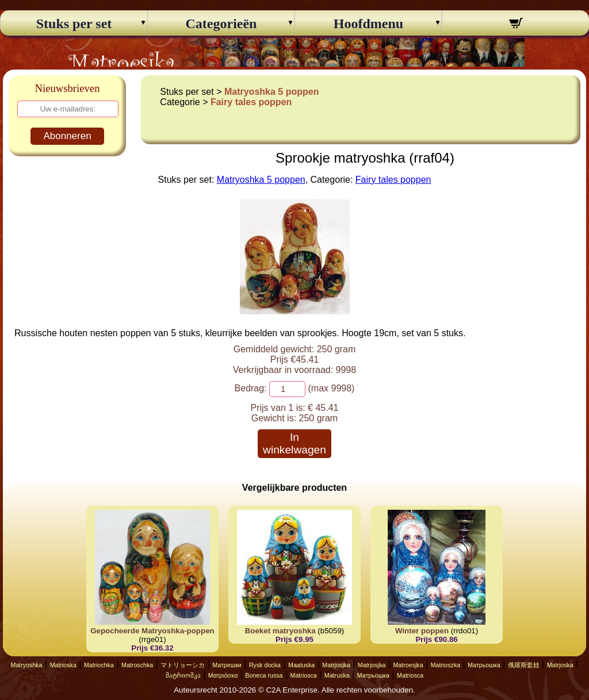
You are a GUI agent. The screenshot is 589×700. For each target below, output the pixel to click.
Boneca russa (264, 675)
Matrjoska (560, 665)
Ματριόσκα (223, 675)
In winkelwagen (294, 443)
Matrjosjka (336, 665)
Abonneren (67, 136)
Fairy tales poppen (251, 102)
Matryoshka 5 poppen (271, 92)
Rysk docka (265, 665)
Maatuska (301, 665)
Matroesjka (408, 665)
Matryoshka (27, 665)
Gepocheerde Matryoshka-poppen (152, 631)
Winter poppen (422, 631)
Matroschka (137, 665)
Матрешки (227, 665)
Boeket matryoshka (280, 631)
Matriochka (99, 665)
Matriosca (304, 675)
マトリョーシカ (183, 665)
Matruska (337, 675)
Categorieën (221, 24)
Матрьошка (484, 665)
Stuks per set (74, 24)
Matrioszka (446, 665)
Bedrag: (251, 388)
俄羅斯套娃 (524, 665)
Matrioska (63, 665)
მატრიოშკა (183, 675)
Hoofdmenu (368, 24)
